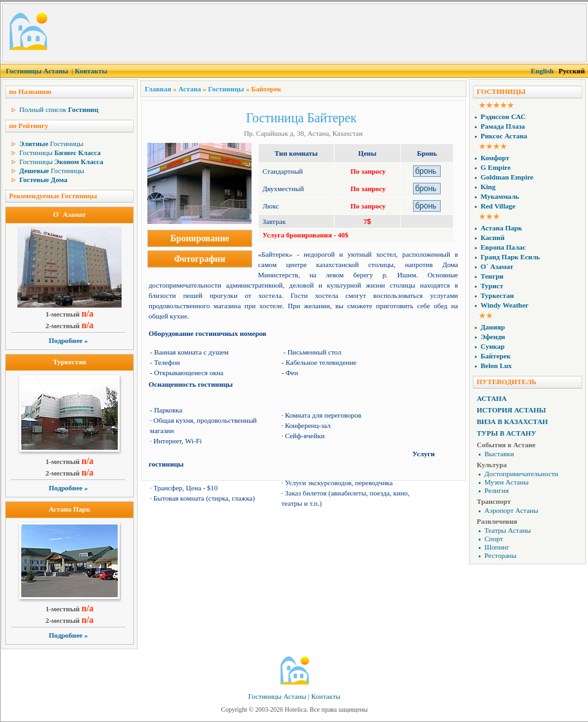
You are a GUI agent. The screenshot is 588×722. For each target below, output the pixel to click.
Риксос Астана (504, 136)
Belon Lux (496, 366)
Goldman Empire (507, 177)
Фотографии (200, 259)
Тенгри (492, 276)
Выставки (499, 454)
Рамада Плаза (503, 126)
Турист (492, 286)
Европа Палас (503, 247)
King (488, 187)
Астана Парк (70, 509)
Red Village (498, 206)
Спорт (494, 539)
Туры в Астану (506, 433)
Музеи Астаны (507, 482)
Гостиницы (51, 143)
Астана (189, 89)
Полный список (59, 109)
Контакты (91, 71)
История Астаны (511, 410)
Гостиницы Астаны (37, 71)
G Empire (496, 167)
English (542, 71)
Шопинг (497, 547)
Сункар (492, 346)
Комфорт (495, 158)
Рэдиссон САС (503, 116)
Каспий (492, 237)
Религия (497, 490)
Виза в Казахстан (512, 421)
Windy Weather (504, 305)
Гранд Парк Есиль (510, 257)
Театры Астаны (508, 530)
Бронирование (200, 238)
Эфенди (493, 337)
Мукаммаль (500, 196)
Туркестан (69, 362)
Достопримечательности (521, 474)
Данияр (493, 327)
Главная (158, 89)
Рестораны (501, 555)
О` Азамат (70, 214)
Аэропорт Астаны (511, 510)
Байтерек (496, 356)
